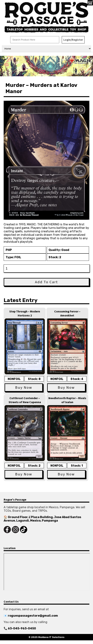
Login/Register (73, 40)
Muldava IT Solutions (51, 637)
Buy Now (24, 388)
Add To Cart (46, 282)
